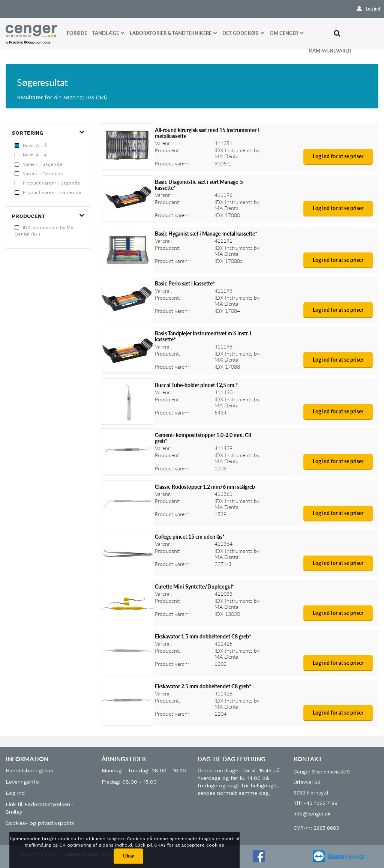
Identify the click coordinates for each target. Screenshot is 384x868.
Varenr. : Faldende (39, 174)
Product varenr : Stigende (47, 183)
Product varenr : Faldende (48, 192)
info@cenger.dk (312, 814)
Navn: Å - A (31, 155)
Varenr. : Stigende (38, 164)
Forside (77, 33)
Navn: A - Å (31, 146)
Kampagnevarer (330, 51)
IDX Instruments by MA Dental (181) (44, 231)
